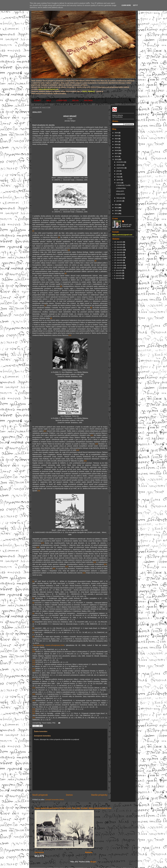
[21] (67, 566)
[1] (33, 231)
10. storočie (119, 242)
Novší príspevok (40, 795)
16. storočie (119, 257)
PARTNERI (88, 101)
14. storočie (119, 252)
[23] (84, 573)
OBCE (49, 101)
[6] (61, 286)
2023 (117, 136)
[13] (96, 444)
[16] (39, 491)
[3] (69, 250)
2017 (117, 153)
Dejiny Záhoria (118, 115)
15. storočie (119, 255)
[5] (66, 273)
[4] (95, 261)
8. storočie (118, 276)
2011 (117, 213)
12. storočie (119, 247)
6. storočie (118, 270)
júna (118, 174)
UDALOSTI (120, 191)
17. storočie (119, 260)
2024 (117, 133)
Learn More (126, 5)
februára (120, 198)
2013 (117, 208)
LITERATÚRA (62, 101)
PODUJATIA (120, 194)
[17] (43, 543)
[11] (45, 431)
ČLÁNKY (37, 101)
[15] (85, 461)
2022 (117, 139)
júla (118, 171)
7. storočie (118, 273)
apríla (119, 180)
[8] (91, 308)
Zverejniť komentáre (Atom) (55, 800)
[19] (95, 562)
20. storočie (119, 268)
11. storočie (119, 245)
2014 (117, 205)
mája (118, 177)
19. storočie (119, 265)
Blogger (93, 862)
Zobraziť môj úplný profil (127, 225)
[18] (38, 547)
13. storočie (119, 250)
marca (119, 183)
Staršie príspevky (99, 795)
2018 (117, 150)
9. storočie (118, 278)
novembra (120, 162)
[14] (78, 450)
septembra (121, 168)
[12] (92, 435)
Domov (69, 795)
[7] (45, 305)
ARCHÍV (75, 101)
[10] (70, 335)
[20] (105, 564)
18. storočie (119, 263)
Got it (135, 5)
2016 (117, 156)
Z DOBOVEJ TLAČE (123, 185)
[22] (54, 569)
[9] (51, 318)
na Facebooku (117, 117)
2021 (117, 142)
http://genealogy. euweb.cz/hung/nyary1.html (49, 645)
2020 (117, 145)
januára (119, 201)
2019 (117, 148)
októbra (119, 165)
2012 (117, 211)
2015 (117, 159)
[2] (59, 237)
